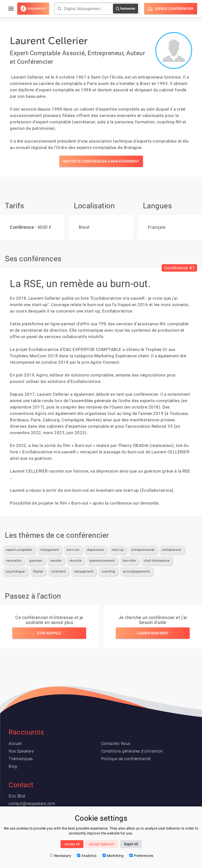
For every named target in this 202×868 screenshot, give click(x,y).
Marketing (113, 856)
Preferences (141, 856)
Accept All (72, 844)
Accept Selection (102, 844)
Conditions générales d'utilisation (132, 751)
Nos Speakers (21, 751)
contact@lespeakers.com (32, 804)
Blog (13, 766)
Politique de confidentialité (126, 759)
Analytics (87, 856)
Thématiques (21, 759)
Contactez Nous (116, 744)
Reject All (131, 844)
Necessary (61, 856)
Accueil (15, 744)
